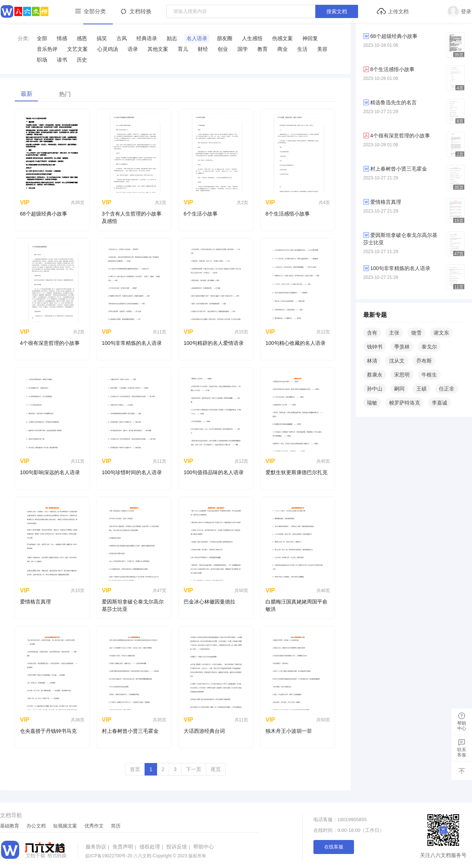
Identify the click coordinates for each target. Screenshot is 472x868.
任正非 (447, 389)
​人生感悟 (252, 38)
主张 (394, 333)
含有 (372, 333)
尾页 (216, 769)
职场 (42, 60)
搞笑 (102, 38)
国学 (243, 49)
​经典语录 (147, 38)
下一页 (194, 769)
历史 (82, 60)
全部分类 (95, 11)
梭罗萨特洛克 (405, 403)
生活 (302, 49)
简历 (116, 826)
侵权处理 (152, 847)
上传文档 (393, 11)
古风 (122, 38)
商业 (282, 49)
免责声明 (125, 847)
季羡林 (402, 347)
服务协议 (98, 847)
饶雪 (416, 333)
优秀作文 (94, 826)
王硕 (421, 389)
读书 (62, 60)
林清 (372, 361)
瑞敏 (372, 403)
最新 (27, 94)
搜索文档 (337, 11)
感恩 (82, 38)
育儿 (183, 49)
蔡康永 (375, 375)
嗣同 (399, 389)
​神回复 (310, 38)
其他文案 (158, 49)
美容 (322, 49)
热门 (65, 94)
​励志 (172, 38)
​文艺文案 (77, 49)
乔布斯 (424, 361)
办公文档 (36, 826)
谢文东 (441, 333)
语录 (133, 49)
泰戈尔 (429, 347)
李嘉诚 (440, 403)
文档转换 (140, 11)
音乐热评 (47, 49)
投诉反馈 (179, 847)
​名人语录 (197, 38)
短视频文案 (65, 826)
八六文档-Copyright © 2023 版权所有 (146, 856)
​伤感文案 (282, 38)
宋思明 (402, 375)
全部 (42, 38)
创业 (223, 49)
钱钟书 (375, 347)
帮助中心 (204, 847)
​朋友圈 (225, 38)
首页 (135, 769)
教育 (263, 49)
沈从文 (397, 361)
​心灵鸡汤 (108, 49)
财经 (203, 49)
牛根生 (429, 375)
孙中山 (375, 389)
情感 (62, 38)
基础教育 (10, 826)
